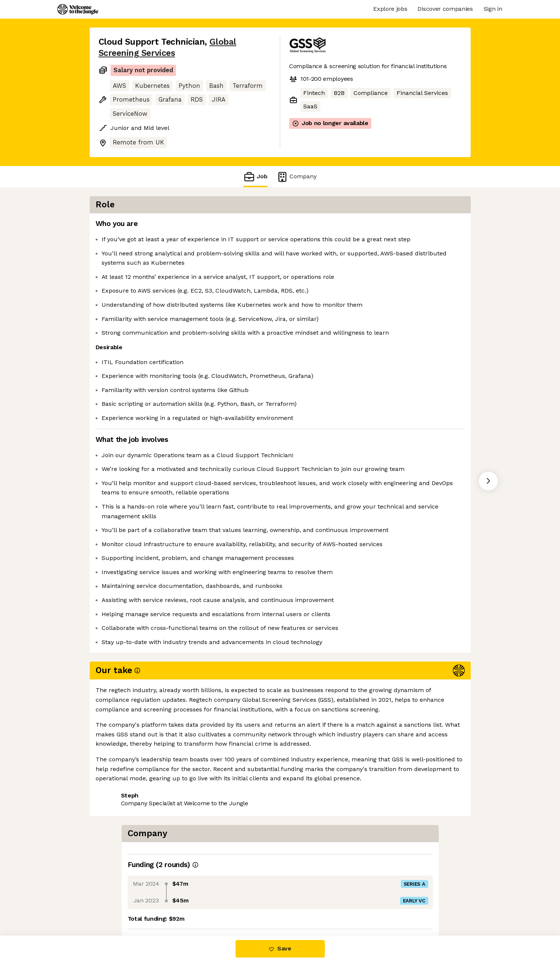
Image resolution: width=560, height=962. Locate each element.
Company (297, 177)
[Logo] (78, 9)
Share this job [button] (119, 890)
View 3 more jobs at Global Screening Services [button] (164, 904)
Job (255, 177)
